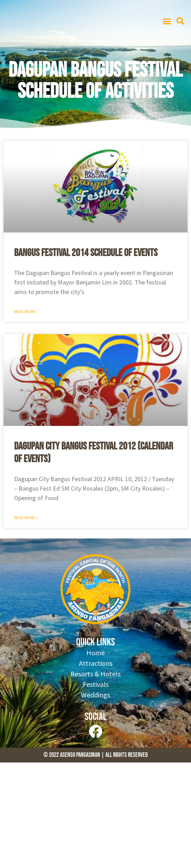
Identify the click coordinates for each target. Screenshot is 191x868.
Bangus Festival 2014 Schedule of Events (86, 253)
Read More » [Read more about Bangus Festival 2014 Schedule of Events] (26, 311)
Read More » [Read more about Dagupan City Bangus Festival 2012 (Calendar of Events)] (26, 518)
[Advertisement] (95, 815)
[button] (167, 21)
